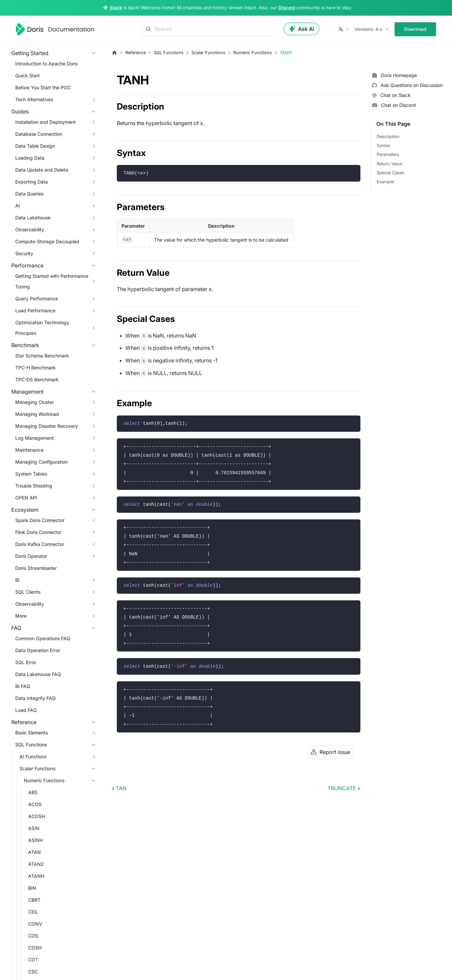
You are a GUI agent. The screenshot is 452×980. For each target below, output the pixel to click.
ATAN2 (36, 864)
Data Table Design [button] (35, 146)
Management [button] (27, 392)
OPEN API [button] (26, 498)
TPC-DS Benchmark (37, 379)
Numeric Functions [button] (44, 780)
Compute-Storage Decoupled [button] (47, 241)
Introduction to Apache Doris (46, 64)
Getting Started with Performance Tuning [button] (52, 281)
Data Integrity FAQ (36, 698)
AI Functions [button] (33, 756)
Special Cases (391, 173)
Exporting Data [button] (32, 182)
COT (33, 960)
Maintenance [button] (29, 450)
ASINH (36, 840)
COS (33, 936)
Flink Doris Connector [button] (38, 532)
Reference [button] (24, 722)
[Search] (209, 29)
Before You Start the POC (43, 87)
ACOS (35, 804)
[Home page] (114, 53)
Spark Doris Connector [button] (40, 520)
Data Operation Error (38, 650)
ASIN (34, 828)
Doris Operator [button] (31, 556)
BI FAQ (23, 686)
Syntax (383, 146)
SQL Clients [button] (28, 592)
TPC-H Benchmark (36, 368)
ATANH (36, 876)
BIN (32, 888)
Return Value (389, 164)
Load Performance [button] (35, 310)
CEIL (33, 912)
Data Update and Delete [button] (42, 170)
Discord (287, 8)
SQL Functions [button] (31, 745)
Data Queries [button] (29, 194)
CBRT (34, 900)
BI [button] (17, 580)
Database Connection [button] (39, 134)
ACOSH (37, 816)
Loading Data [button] (30, 158)
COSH (35, 948)
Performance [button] (27, 265)
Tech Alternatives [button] (34, 99)
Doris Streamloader (36, 568)
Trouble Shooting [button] (34, 486)
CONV (35, 924)
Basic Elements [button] (32, 733)
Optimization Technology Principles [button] (42, 328)
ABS (33, 792)
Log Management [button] (35, 438)
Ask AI (302, 29)
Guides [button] (20, 112)
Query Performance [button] (37, 299)
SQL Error (26, 662)
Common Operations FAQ (43, 638)
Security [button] (24, 253)
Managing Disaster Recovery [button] (47, 426)
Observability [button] (30, 229)
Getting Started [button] (30, 53)
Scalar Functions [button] (38, 768)
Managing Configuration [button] (41, 462)
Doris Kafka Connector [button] (40, 544)
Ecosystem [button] (25, 510)
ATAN (35, 852)
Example (385, 182)
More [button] (21, 616)
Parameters (388, 154)
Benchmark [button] (25, 345)
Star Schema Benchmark (42, 356)
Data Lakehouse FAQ (38, 674)
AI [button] (18, 206)
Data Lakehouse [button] (33, 218)
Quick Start (28, 75)
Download (415, 29)
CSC (33, 972)
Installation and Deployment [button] (45, 122)
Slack (116, 8)
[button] (344, 29)
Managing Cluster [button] (35, 402)
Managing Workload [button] (37, 414)
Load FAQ (26, 710)
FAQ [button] (16, 628)
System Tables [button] (31, 474)
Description (388, 137)
